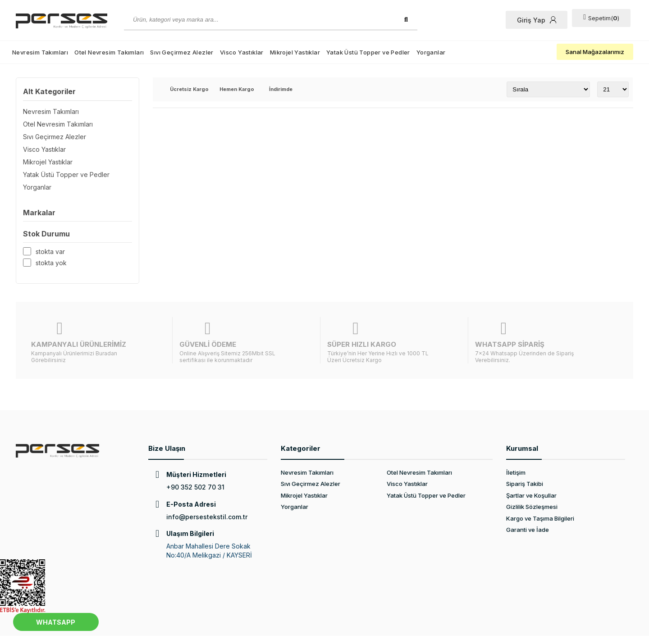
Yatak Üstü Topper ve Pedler (368, 52)
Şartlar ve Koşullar (531, 473)
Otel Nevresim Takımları (109, 52)
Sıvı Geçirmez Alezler (182, 52)
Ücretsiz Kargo (189, 90)
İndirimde (281, 90)
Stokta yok (51, 263)
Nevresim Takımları (40, 52)
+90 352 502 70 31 (195, 465)
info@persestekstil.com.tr (207, 495)
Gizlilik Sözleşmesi (532, 485)
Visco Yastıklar (242, 52)
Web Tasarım (138, 629)
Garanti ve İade (528, 508)
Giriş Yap (539, 20)
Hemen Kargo (237, 90)
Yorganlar (431, 52)
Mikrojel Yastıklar (295, 52)
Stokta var (50, 252)
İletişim (516, 450)
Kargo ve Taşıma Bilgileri (540, 496)
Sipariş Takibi (525, 462)
